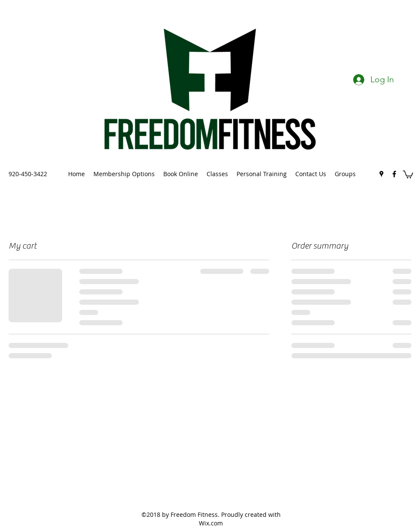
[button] (408, 174)
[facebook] (394, 174)
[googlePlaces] (381, 174)
